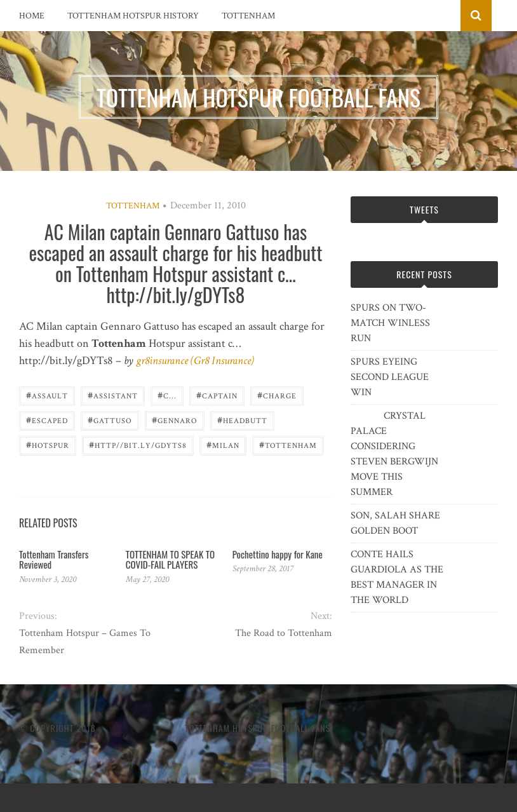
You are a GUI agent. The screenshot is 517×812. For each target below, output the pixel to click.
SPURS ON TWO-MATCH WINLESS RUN (390, 323)
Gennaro (175, 420)
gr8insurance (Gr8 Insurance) (195, 361)
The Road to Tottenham (284, 633)
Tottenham (248, 16)
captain (217, 395)
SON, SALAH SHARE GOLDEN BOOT (395, 523)
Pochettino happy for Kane (278, 554)
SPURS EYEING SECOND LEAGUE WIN (390, 377)
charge (277, 395)
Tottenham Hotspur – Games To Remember (85, 642)
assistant (113, 395)
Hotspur (48, 444)
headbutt (242, 420)
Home (32, 16)
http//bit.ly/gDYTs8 (138, 444)
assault (47, 395)
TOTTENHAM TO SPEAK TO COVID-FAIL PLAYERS (170, 559)
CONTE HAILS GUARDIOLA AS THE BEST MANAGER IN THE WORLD (397, 577)
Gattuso (110, 420)
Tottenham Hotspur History (133, 16)
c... (167, 395)
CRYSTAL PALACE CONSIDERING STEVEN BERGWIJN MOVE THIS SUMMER (394, 454)
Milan (223, 444)
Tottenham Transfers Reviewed (54, 559)
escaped (47, 420)
